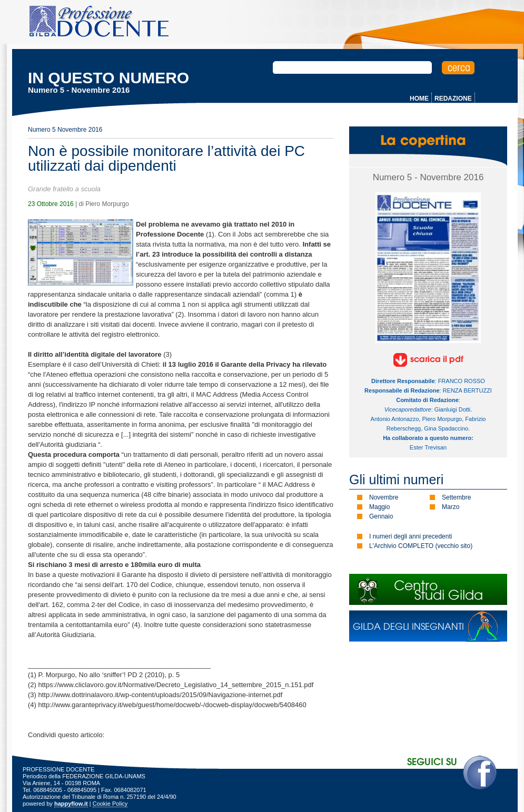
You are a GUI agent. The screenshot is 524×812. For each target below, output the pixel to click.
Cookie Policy (110, 804)
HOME (419, 99)
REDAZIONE (453, 99)
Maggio (379, 507)
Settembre (456, 497)
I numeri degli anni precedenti (411, 536)
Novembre (384, 497)
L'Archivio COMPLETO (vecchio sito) (421, 546)
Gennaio (381, 516)
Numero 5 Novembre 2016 (65, 130)
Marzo (451, 507)
